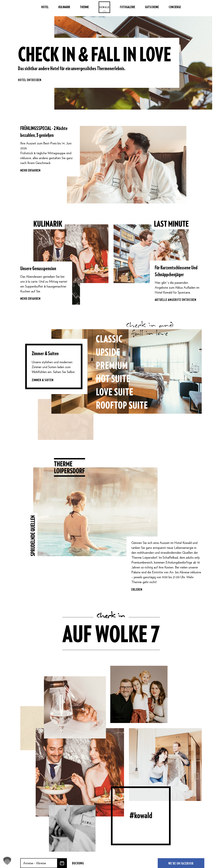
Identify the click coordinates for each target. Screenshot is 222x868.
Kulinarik (64, 8)
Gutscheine (152, 8)
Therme (84, 8)
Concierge (175, 8)
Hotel (45, 8)
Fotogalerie (128, 8)
